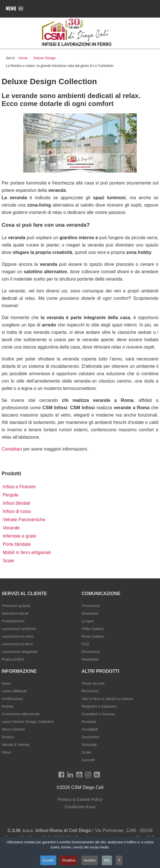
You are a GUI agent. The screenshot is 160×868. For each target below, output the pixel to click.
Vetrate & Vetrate (16, 745)
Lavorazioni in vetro (18, 636)
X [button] (119, 860)
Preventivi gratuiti (16, 606)
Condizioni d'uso (80, 807)
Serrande (89, 745)
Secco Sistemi (13, 729)
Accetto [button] (48, 860)
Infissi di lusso (17, 511)
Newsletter (90, 659)
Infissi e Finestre (19, 487)
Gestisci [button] (90, 860)
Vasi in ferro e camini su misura (107, 699)
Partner (8, 706)
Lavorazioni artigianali (20, 652)
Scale (9, 561)
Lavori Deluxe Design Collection (28, 722)
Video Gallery (93, 629)
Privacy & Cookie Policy (80, 799)
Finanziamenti (13, 621)
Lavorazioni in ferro (17, 644)
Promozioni (91, 606)
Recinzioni (90, 691)
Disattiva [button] (69, 860)
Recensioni (91, 652)
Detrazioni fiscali (15, 613)
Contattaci (12, 449)
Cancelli (88, 760)
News (6, 683)
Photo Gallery (93, 636)
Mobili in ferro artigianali (27, 552)
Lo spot (88, 621)
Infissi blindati (16, 503)
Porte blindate (17, 544)
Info (107, 860)
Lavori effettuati (14, 691)
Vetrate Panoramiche (24, 520)
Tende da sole (93, 683)
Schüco (8, 737)
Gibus (7, 752)
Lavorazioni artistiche (19, 629)
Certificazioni (12, 699)
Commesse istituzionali (21, 714)
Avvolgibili (90, 729)
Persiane (89, 722)
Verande (11, 528)
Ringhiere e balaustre (99, 706)
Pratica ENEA (13, 659)
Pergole (11, 495)
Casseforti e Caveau (98, 714)
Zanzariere (90, 737)
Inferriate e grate (19, 536)
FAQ (85, 644)
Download (90, 613)
